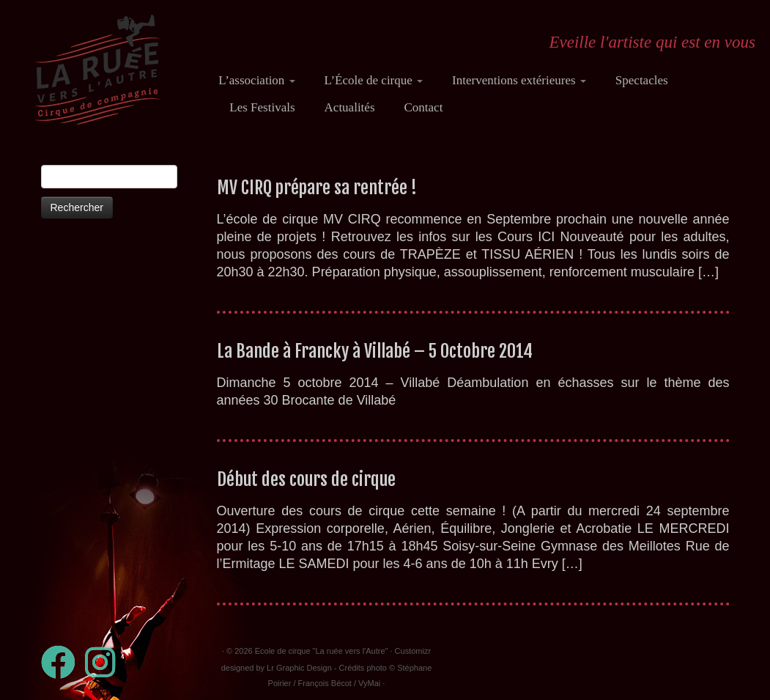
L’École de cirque (374, 80)
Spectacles (642, 80)
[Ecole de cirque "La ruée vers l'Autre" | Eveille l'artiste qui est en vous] (97, 70)
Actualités (350, 107)
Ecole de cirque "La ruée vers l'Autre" (322, 651)
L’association (256, 80)
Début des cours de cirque (306, 479)
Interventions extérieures (519, 80)
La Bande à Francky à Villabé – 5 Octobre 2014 (375, 351)
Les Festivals (262, 107)
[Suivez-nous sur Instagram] (105, 662)
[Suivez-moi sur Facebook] (63, 662)
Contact (424, 107)
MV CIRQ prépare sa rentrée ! (317, 188)
